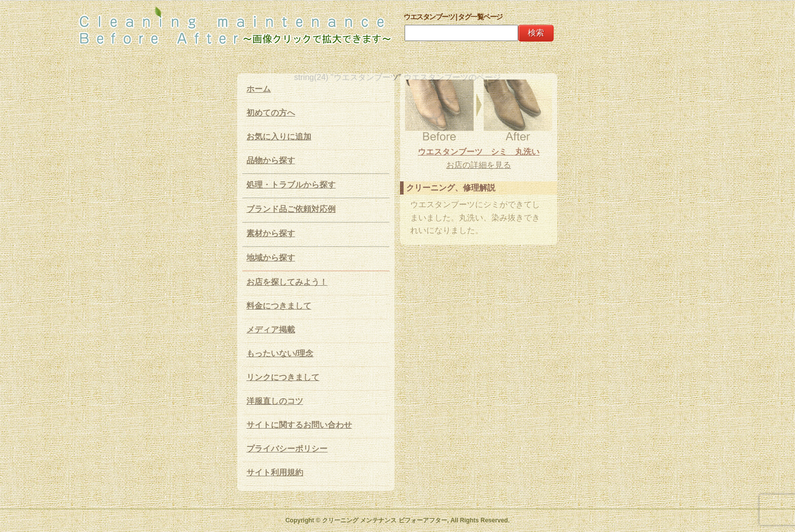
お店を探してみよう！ (287, 282)
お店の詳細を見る (479, 165)
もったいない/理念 (280, 353)
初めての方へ (271, 113)
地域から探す (271, 258)
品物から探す (271, 160)
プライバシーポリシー (287, 449)
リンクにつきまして (283, 377)
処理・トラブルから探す (291, 185)
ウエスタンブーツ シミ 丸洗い (479, 152)
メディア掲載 (271, 330)
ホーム (259, 89)
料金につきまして (279, 306)
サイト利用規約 (275, 472)
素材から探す (271, 233)
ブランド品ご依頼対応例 (291, 209)
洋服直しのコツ (275, 401)
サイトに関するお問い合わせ (299, 425)
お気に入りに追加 (279, 137)
